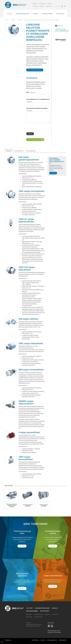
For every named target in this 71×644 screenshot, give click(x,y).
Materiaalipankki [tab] (31, 151)
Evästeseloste (63, 640)
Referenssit (35, 4)
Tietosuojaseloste (52, 640)
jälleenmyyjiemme (31, 88)
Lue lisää (53, 173)
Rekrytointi (42, 6)
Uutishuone (35, 6)
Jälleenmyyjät (58, 632)
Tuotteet (9, 14)
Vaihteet (20, 20)
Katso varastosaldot (35, 70)
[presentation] (39, 128)
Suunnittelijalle (42, 4)
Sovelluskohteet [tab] (19, 151)
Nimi (28, 92)
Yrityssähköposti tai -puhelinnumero (38, 99)
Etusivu (7, 20)
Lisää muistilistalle (35, 140)
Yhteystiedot (60, 14)
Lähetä (30, 134)
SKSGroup (49, 4)
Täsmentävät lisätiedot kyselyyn (37, 108)
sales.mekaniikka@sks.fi (62, 31)
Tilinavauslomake (52, 631)
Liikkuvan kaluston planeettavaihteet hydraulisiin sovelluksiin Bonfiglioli (42, 20)
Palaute (43, 640)
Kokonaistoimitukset (23, 14)
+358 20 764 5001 (60, 29)
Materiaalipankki (47, 14)
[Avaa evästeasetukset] (2, 642)
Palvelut (36, 14)
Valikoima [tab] (9, 151)
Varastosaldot (49, 6)
